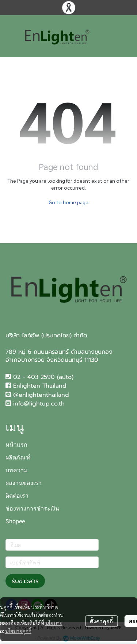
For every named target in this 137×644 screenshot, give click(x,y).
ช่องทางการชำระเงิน (32, 509)
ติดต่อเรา (17, 496)
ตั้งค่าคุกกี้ (101, 621)
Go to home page (68, 202)
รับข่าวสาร (25, 581)
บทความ (17, 470)
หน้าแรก (16, 445)
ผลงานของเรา (24, 483)
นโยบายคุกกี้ (18, 631)
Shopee (15, 521)
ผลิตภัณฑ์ (18, 457)
